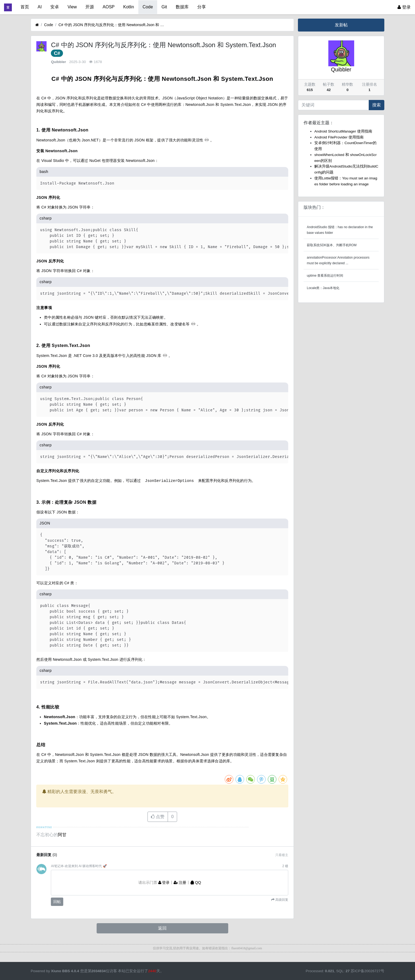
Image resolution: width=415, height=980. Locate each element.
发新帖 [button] (341, 25)
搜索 (377, 105)
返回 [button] (162, 928)
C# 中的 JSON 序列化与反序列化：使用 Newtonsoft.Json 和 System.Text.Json (112, 25)
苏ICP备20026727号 (367, 971)
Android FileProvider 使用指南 (339, 137)
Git (164, 7)
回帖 (57, 901)
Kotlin (129, 7)
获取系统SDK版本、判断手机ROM (332, 245)
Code (148, 7)
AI (40, 7)
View (72, 7)
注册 (180, 882)
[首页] (37, 25)
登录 (404, 7)
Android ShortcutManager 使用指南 (343, 131)
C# (57, 53)
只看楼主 (282, 855)
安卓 (55, 7)
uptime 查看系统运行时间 (325, 276)
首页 (25, 7)
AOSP (108, 7)
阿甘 (62, 834)
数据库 (182, 7)
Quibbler (58, 62)
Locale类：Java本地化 (323, 288)
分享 (202, 7)
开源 (90, 7)
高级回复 (281, 899)
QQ (196, 882)
